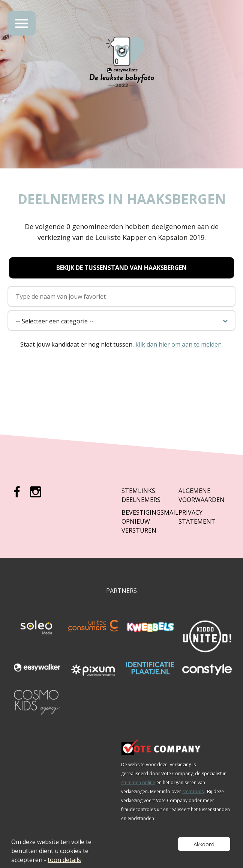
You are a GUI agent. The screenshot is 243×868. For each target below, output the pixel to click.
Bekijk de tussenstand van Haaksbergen (121, 268)
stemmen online (138, 782)
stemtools (193, 791)
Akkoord (204, 844)
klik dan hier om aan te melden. (179, 344)
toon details (64, 860)
